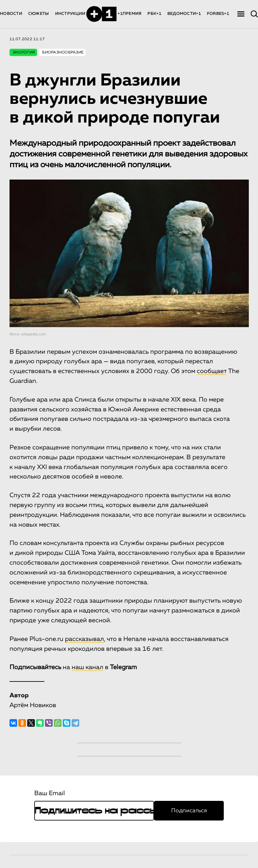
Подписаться (189, 811)
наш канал (87, 667)
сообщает (212, 371)
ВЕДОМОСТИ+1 (184, 14)
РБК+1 (154, 14)
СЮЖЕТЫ (39, 14)
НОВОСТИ (11, 14)
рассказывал (84, 639)
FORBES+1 (218, 14)
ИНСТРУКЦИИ (70, 14)
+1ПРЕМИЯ (129, 14)
